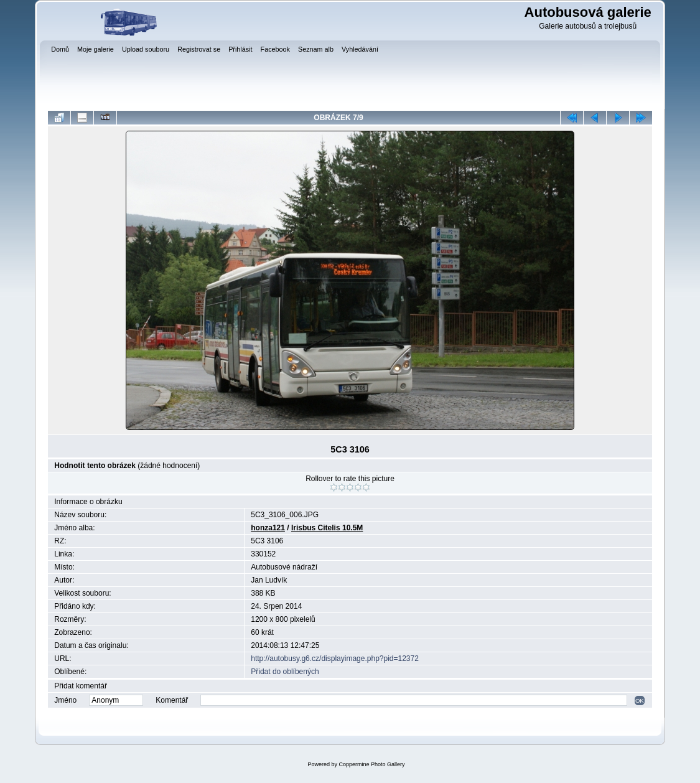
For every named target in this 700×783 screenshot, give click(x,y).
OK (640, 701)
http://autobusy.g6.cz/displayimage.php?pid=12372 (335, 659)
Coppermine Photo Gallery (371, 764)
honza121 (268, 528)
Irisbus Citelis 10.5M (327, 528)
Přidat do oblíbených (285, 672)
